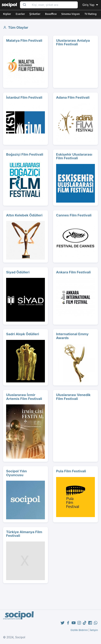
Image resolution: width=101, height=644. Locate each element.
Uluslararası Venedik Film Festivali (73, 397)
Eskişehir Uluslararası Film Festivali (74, 156)
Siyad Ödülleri (18, 272)
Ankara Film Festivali (73, 272)
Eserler (20, 14)
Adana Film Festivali (73, 97)
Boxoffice (51, 14)
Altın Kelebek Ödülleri (24, 215)
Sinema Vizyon (70, 14)
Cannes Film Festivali (74, 215)
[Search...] (53, 5)
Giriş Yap (91, 5)
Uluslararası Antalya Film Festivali (73, 42)
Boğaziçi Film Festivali (25, 154)
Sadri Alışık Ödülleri (23, 334)
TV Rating (90, 14)
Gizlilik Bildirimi (79, 630)
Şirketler (35, 14)
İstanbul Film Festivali (24, 97)
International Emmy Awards (72, 336)
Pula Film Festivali (71, 471)
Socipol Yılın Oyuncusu (17, 473)
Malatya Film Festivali (24, 40)
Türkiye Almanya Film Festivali (24, 534)
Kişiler (7, 14)
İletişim (94, 630)
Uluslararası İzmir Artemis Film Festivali (24, 397)
